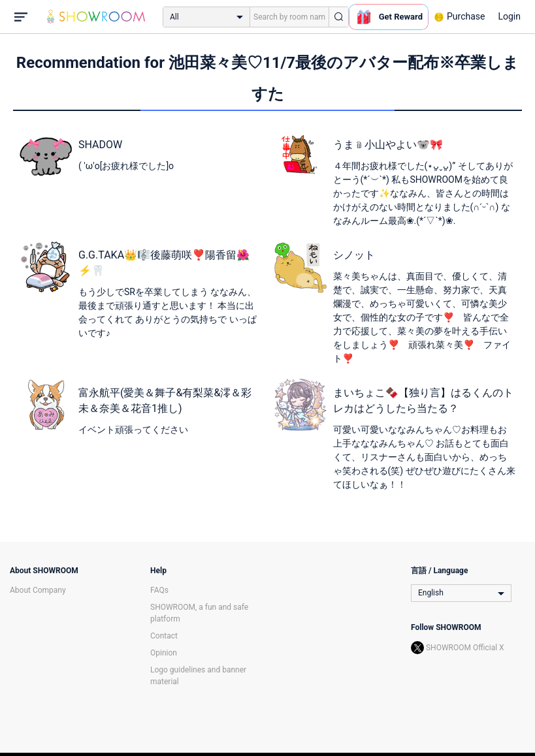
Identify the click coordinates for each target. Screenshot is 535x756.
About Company (38, 590)
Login (509, 16)
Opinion (164, 653)
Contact (164, 636)
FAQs (159, 590)
